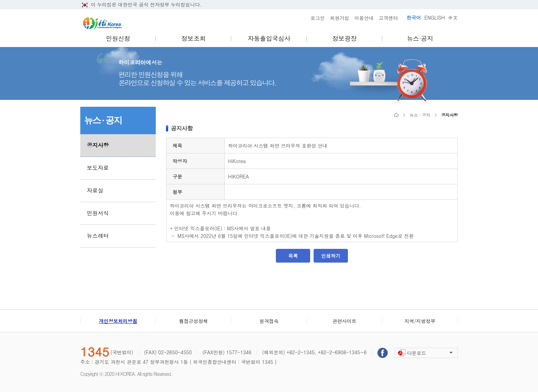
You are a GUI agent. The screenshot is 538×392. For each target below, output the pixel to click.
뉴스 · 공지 (420, 115)
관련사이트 (344, 321)
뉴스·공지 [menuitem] (420, 38)
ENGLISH (435, 18)
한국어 (414, 18)
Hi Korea (102, 23)
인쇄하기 (331, 256)
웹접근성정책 (194, 321)
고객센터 (388, 18)
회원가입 (340, 18)
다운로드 (417, 353)
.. (205, 4)
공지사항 (449, 115)
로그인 (318, 18)
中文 (453, 18)
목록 (293, 256)
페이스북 (383, 353)
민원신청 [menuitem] (118, 38)
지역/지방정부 (420, 321)
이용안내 (364, 18)
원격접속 (269, 321)
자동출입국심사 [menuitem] (269, 38)
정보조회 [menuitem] (194, 38)
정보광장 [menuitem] (345, 38)
